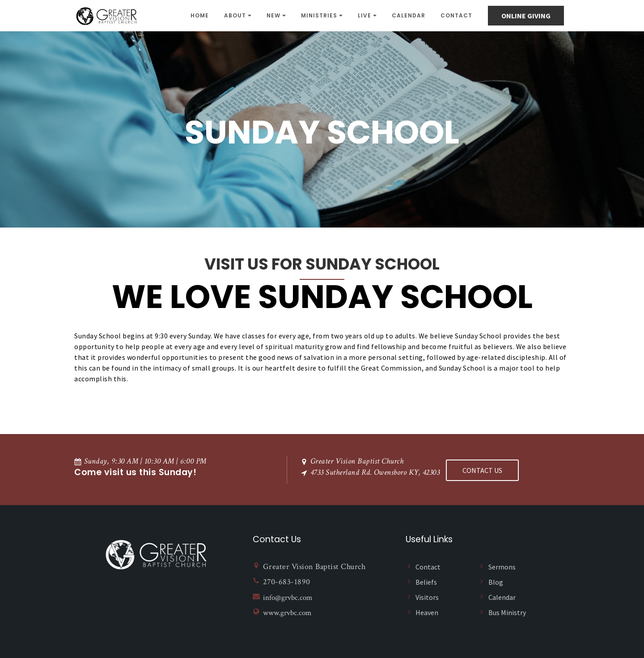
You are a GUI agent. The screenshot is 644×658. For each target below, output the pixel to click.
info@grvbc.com (289, 597)
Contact (456, 16)
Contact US (482, 469)
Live (364, 16)
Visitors (427, 596)
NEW (273, 16)
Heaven (427, 612)
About (235, 16)
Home (200, 16)
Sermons (502, 566)
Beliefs (426, 581)
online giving (526, 16)
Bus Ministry (507, 612)
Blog (496, 581)
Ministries (319, 16)
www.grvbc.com (289, 612)
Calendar (409, 16)
